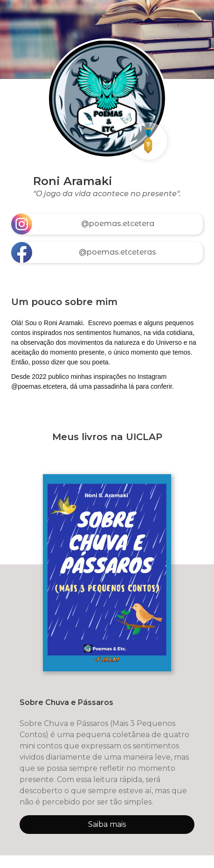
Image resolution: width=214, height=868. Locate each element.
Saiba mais (107, 824)
